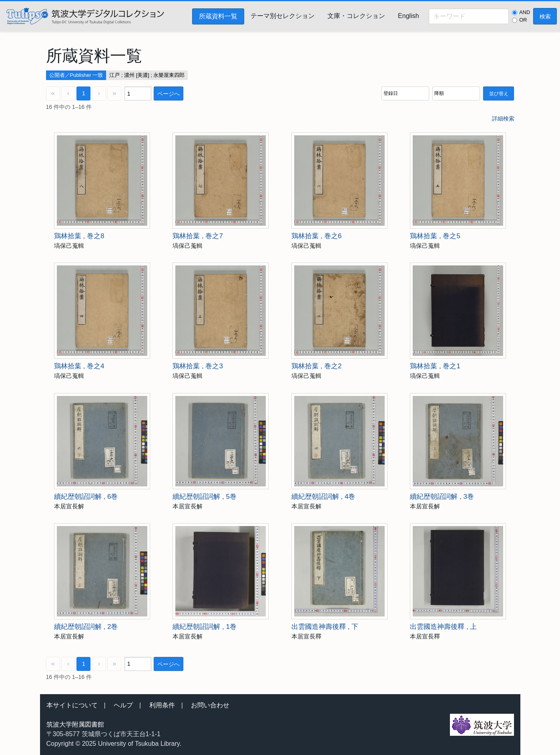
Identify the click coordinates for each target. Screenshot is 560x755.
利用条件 (162, 705)
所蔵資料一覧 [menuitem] (218, 16)
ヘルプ (123, 705)
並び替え (499, 94)
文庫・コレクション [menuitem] (356, 16)
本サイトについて (72, 705)
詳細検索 (503, 118)
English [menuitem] (408, 16)
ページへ (169, 94)
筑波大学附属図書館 (75, 724)
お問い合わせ (210, 705)
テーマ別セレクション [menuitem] (283, 16)
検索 (545, 16)
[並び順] (405, 93)
